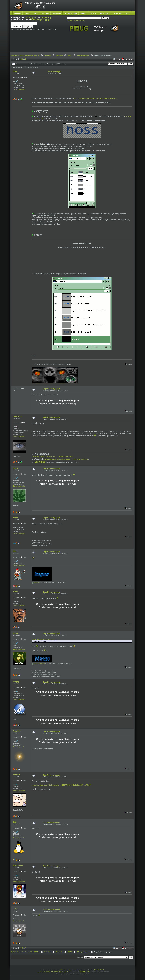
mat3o (16, 633)
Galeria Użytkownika (19, 89)
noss (15, 71)
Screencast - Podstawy (39, 457)
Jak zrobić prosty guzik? (66, 457)
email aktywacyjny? (41, 20)
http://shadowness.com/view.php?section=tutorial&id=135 (96, 98)
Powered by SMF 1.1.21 (43, 972)
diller (15, 551)
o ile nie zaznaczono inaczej (70, 970)
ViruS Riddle (18, 866)
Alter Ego (17, 731)
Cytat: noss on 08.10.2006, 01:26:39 (44, 639)
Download (57, 13)
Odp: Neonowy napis (51, 389)
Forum (27, 13)
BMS (15, 822)
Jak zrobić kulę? (52, 457)
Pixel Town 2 (105, 13)
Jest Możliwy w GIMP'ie (58, 459)
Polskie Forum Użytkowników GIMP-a (25, 55)
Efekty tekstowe (83, 55)
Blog (128, 13)
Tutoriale (45, 13)
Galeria (84, 13)
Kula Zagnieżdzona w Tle (80, 459)
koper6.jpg (36, 582)
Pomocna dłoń (71, 13)
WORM (93, 13)
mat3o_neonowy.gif (39, 664)
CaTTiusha (17, 417)
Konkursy (118, 13)
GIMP (70, 55)
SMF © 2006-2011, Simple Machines (62, 972)
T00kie (16, 592)
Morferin (17, 775)
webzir (16, 909)
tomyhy (16, 682)
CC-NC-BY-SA (99, 970)
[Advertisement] (60, 44)
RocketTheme (85, 972)
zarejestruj (46, 18)
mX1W (15, 468)
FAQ (36, 13)
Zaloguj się (31, 18)
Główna (18, 13)
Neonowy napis (54, 72)
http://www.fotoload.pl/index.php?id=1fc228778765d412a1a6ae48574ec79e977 (62, 785)
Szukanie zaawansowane (76, 21)
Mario (15, 517)
